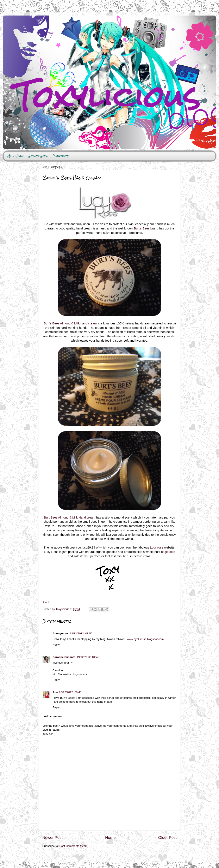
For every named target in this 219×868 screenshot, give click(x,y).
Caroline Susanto (64, 657)
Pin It (46, 602)
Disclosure (61, 156)
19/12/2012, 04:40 (88, 657)
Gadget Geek (38, 156)
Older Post (167, 837)
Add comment (53, 716)
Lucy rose (157, 547)
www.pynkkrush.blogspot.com (145, 639)
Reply (56, 645)
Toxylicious (63, 609)
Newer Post (52, 837)
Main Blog (15, 156)
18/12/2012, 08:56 (81, 633)
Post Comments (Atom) (74, 846)
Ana (55, 692)
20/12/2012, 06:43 (70, 692)
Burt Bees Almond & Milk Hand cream (70, 517)
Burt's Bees (142, 228)
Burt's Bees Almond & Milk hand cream (70, 323)
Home (110, 837)
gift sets (170, 552)
